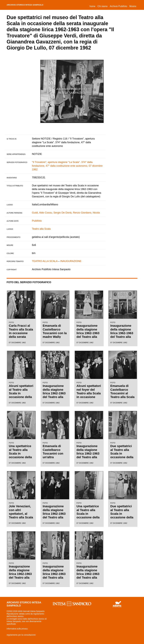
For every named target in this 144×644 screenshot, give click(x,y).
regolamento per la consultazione (21, 635)
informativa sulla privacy (17, 629)
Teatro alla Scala (41, 229)
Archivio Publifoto (118, 6)
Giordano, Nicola (90, 213)
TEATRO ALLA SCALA (45, 261)
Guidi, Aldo (38, 213)
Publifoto (37, 221)
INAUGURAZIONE (71, 261)
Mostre (133, 6)
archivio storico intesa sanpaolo (31, 5)
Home (93, 6)
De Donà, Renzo (71, 213)
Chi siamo (102, 6)
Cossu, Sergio (53, 213)
